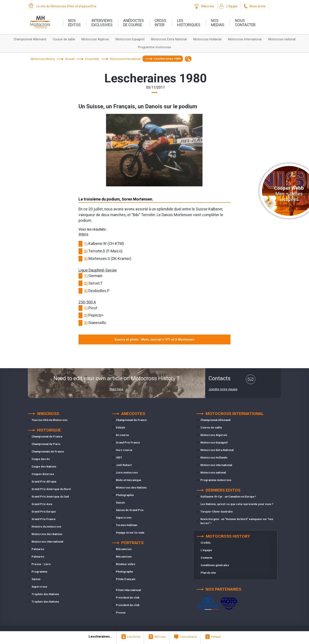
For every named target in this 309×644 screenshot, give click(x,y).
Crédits (206, 543)
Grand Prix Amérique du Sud (50, 497)
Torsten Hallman (126, 525)
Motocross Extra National (169, 39)
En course (122, 435)
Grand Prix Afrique (44, 482)
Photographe (124, 572)
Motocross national (282, 39)
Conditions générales (215, 565)
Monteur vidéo (126, 564)
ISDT (119, 458)
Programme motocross (154, 47)
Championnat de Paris (46, 444)
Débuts (120, 428)
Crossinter (160, 23)
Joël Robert (124, 465)
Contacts (206, 558)
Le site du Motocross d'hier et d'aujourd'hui (66, 6)
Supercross (39, 587)
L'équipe (232, 6)
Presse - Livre (41, 564)
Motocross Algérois (95, 39)
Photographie (125, 495)
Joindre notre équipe (223, 389)
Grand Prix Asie (42, 504)
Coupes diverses (43, 474)
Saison (36, 579)
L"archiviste (134, 637)
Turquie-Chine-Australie (217, 512)
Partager (216, 637)
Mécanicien (124, 549)
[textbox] (188, 59)
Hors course (124, 450)
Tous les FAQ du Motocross (49, 420)
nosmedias (218, 23)
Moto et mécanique (129, 480)
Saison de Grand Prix (130, 510)
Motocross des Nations (47, 534)
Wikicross (208, 6)
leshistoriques (189, 23)
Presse (121, 613)
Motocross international (245, 39)
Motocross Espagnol (130, 39)
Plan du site (208, 573)
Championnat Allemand (30, 39)
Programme (39, 572)
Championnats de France (48, 452)
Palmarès (38, 549)
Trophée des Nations (45, 594)
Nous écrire (258, 6)
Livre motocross (127, 473)
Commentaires (188, 637)
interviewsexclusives (102, 23)
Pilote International (128, 590)
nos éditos (74, 23)
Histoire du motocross (46, 527)
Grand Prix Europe (44, 512)
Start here (116, 389)
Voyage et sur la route (130, 533)
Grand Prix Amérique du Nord (51, 489)
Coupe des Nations (44, 467)
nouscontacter (245, 23)
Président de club (128, 598)
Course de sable (64, 39)
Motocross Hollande (208, 39)
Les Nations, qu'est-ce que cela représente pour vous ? (237, 504)
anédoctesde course (133, 23)
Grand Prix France (44, 519)
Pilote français (126, 579)
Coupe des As (41, 459)
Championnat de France (47, 437)
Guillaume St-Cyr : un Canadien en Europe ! (228, 497)
